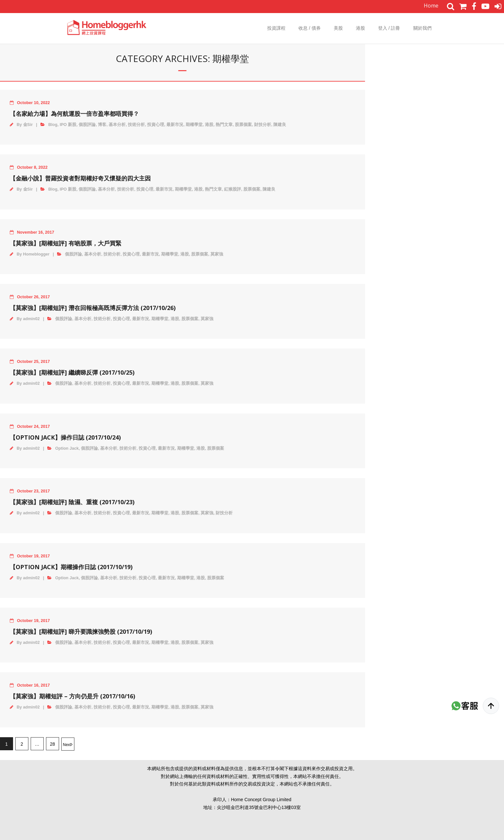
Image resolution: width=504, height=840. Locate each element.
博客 (102, 125)
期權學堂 (194, 125)
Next (67, 745)
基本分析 (117, 125)
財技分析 (263, 125)
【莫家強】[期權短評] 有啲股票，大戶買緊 (66, 243)
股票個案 (243, 125)
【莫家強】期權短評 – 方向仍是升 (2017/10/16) (72, 696)
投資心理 (156, 125)
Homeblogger (36, 254)
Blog (53, 125)
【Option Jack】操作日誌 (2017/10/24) (65, 437)
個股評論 (87, 125)
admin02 (31, 319)
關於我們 (422, 28)
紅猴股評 (233, 189)
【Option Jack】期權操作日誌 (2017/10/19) (71, 567)
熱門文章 (224, 125)
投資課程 (276, 28)
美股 (338, 28)
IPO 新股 (68, 125)
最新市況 (175, 125)
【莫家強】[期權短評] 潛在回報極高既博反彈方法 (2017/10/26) (93, 308)
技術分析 (136, 125)
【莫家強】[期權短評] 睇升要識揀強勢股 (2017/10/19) (81, 631)
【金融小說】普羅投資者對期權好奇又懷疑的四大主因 (80, 178)
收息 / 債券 (310, 28)
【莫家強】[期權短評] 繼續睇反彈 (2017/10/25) (72, 372)
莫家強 (217, 254)
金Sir (28, 125)
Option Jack (67, 448)
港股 (360, 28)
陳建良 (280, 125)
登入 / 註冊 (389, 28)
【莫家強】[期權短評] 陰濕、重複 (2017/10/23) (72, 502)
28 (53, 744)
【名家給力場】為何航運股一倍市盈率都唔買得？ (74, 114)
